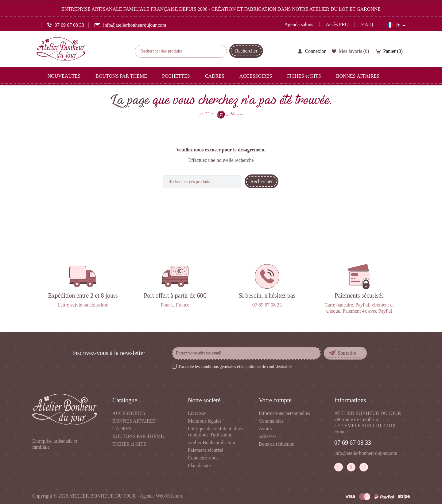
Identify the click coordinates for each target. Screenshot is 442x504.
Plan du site (199, 465)
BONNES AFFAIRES (134, 421)
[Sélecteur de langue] (396, 25)
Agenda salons (299, 24)
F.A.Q (367, 24)
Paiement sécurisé (205, 450)
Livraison (197, 413)
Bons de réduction (277, 444)
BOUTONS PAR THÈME (138, 436)
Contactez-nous (203, 458)
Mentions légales (205, 421)
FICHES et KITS (129, 444)
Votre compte (275, 400)
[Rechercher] (181, 51)
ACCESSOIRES (129, 413)
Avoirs (265, 429)
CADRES (122, 429)
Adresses (268, 436)
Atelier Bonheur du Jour (212, 442)
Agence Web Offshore (161, 496)
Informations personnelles (284, 413)
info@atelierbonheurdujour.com (366, 453)
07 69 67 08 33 (353, 443)
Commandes (271, 421)
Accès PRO (337, 24)
